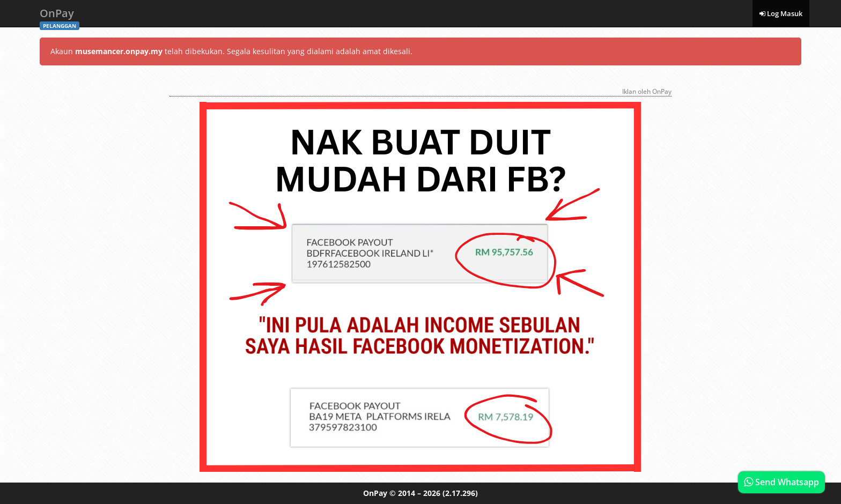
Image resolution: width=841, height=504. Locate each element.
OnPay (60, 16)
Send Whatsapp (781, 482)
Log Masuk (781, 13)
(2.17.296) (460, 493)
